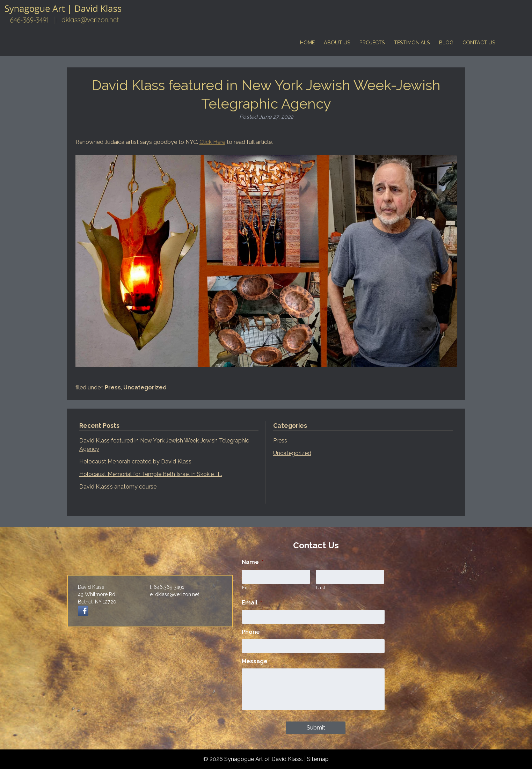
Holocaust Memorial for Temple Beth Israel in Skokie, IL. (151, 474)
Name (253, 562)
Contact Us (479, 42)
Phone (251, 632)
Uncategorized (145, 387)
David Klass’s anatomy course (118, 487)
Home (307, 42)
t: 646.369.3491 (167, 587)
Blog (446, 42)
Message (255, 661)
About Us (337, 42)
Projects (372, 42)
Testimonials (412, 42)
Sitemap (318, 759)
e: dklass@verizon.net (174, 594)
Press (113, 387)
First (247, 588)
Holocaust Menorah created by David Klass (135, 462)
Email (252, 603)
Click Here (212, 142)
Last (321, 588)
